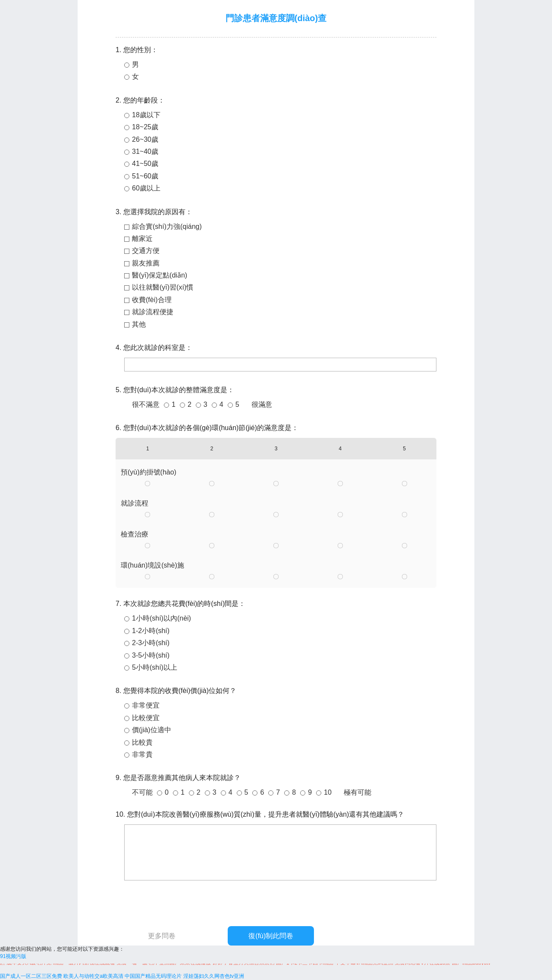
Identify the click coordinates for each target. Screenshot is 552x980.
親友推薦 (146, 263)
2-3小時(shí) (151, 643)
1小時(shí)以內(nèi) (162, 618)
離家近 (142, 239)
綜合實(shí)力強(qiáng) (167, 226)
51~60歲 (145, 176)
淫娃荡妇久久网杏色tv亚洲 (214, 976)
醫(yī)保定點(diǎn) (160, 275)
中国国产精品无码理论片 (153, 976)
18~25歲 (145, 127)
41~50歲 (145, 164)
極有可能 (358, 792)
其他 (139, 324)
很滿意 (262, 404)
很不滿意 (146, 404)
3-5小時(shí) (151, 655)
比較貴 (142, 742)
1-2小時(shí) (151, 631)
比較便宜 (146, 718)
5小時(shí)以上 (155, 667)
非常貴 (142, 754)
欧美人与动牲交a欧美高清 (93, 976)
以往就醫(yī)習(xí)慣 (163, 287)
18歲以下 (146, 115)
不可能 (142, 792)
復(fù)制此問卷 (271, 936)
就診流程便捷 (153, 312)
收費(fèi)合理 (152, 300)
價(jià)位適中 (152, 730)
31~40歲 (145, 151)
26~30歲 (145, 139)
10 (328, 792)
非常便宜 (146, 705)
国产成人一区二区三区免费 (31, 976)
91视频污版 (13, 956)
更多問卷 (162, 936)
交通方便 (146, 251)
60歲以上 (146, 188)
